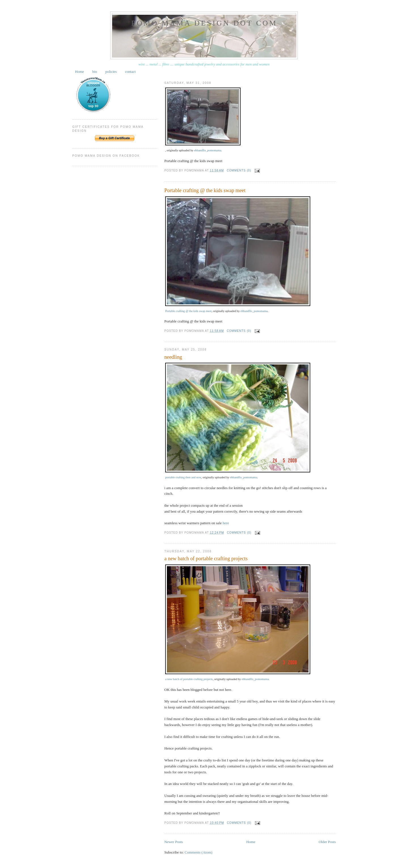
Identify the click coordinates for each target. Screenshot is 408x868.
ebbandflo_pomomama (208, 150)
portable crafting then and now (183, 477)
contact (130, 72)
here (226, 523)
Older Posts (327, 842)
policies (111, 72)
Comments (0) (239, 170)
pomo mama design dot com (204, 23)
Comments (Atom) (199, 852)
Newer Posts (174, 842)
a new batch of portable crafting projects (206, 559)
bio (95, 72)
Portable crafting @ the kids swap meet (205, 190)
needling (173, 357)
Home (80, 72)
